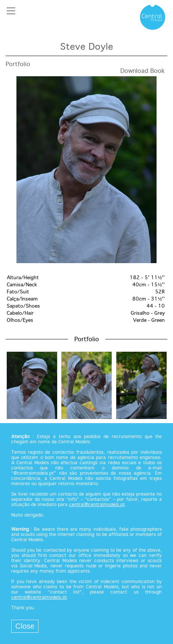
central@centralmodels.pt (97, 505)
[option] (86, 170)
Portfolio (18, 64)
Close (25, 626)
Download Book (143, 71)
